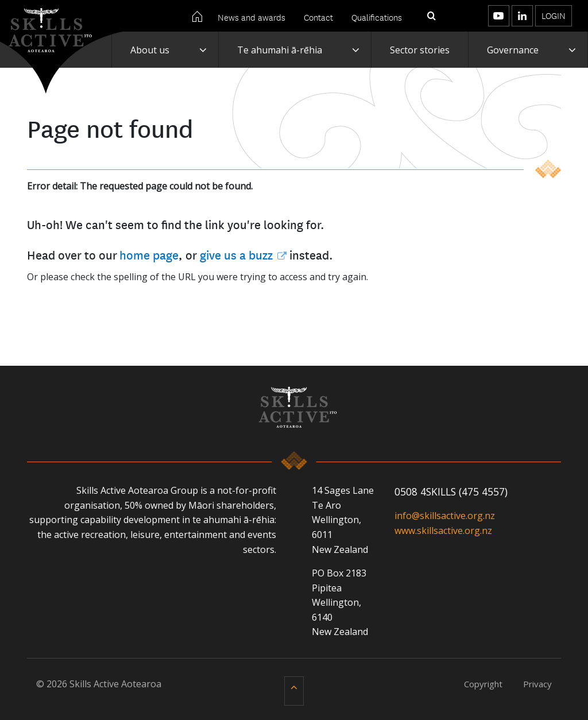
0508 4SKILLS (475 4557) (451, 491)
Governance (513, 50)
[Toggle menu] (457, 16)
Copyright (483, 684)
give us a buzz (236, 254)
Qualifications (377, 17)
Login (554, 15)
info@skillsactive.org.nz (445, 516)
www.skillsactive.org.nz (443, 531)
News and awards (252, 17)
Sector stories (420, 50)
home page (149, 254)
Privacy (537, 684)
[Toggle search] (432, 16)
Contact (318, 17)
